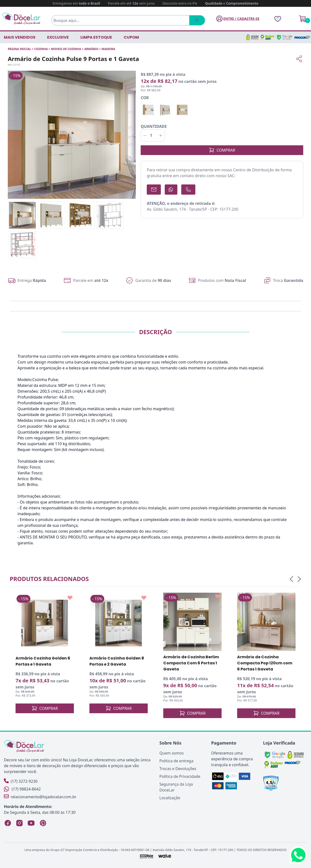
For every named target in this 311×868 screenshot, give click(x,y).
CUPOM (131, 37)
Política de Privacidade (180, 776)
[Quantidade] (153, 135)
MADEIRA (108, 49)
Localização (170, 798)
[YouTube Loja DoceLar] (31, 823)
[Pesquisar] (191, 20)
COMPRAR (222, 150)
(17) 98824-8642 (22, 789)
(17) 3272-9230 (21, 781)
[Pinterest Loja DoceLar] (43, 823)
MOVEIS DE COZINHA (66, 49)
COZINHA (41, 49)
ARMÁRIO (91, 49)
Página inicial (19, 49)
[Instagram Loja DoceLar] (19, 823)
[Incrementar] (161, 135)
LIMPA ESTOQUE (96, 37)
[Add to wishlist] (70, 598)
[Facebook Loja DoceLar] (8, 823)
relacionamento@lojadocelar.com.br (40, 797)
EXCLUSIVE (58, 37)
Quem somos (172, 753)
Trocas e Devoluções (178, 769)
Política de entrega (176, 761)
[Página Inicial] (21, 19)
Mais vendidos (20, 37)
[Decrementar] (145, 135)
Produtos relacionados (49, 579)
